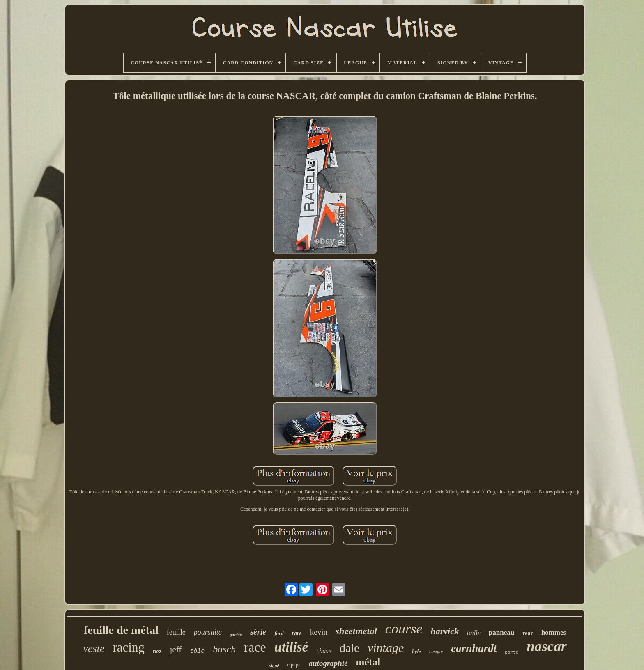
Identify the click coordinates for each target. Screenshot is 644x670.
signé (274, 665)
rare (297, 633)
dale (350, 648)
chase (324, 651)
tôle (197, 651)
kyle (416, 651)
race (255, 647)
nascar (546, 646)
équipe (294, 665)
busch (224, 649)
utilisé (291, 647)
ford (279, 633)
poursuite (208, 632)
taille (474, 633)
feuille (176, 632)
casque (436, 652)
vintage (386, 648)
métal (368, 662)
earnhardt (474, 648)
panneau (501, 632)
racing (128, 647)
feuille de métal (121, 630)
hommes (554, 632)
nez (157, 651)
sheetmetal (356, 631)
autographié (328, 663)
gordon (236, 634)
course (404, 629)
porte (512, 652)
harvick (445, 631)
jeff (176, 649)
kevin (319, 632)
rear (528, 633)
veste (94, 648)
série (258, 632)
